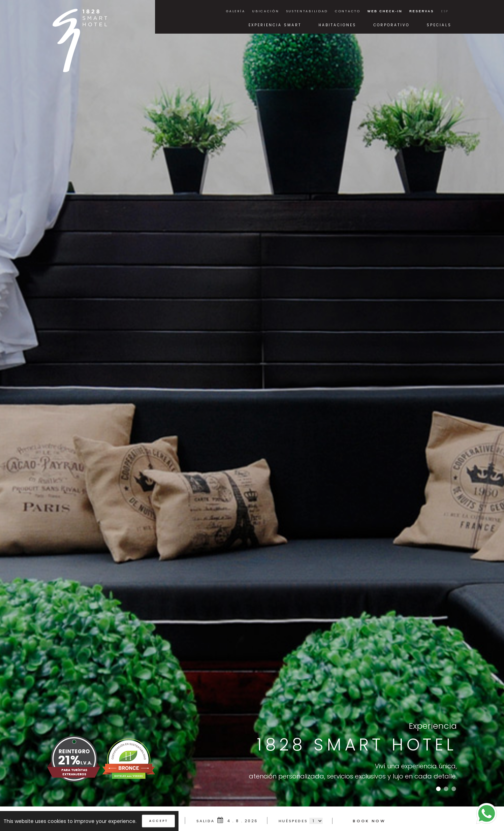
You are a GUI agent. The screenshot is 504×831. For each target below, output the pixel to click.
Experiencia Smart (275, 25)
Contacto (348, 11)
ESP (445, 11)
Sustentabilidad (307, 11)
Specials (439, 25)
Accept (158, 821)
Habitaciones (337, 25)
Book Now (369, 821)
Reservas (422, 11)
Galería (236, 11)
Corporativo (391, 25)
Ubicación (265, 11)
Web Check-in (385, 11)
